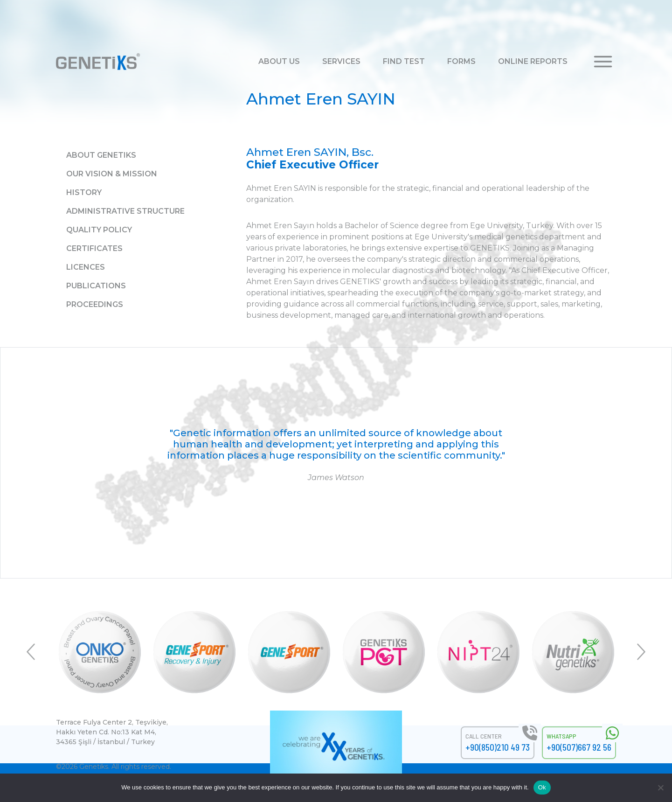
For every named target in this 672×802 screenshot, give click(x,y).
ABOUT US (279, 61)
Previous (32, 652)
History (84, 192)
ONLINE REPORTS (533, 61)
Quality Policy (99, 230)
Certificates (94, 248)
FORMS (461, 61)
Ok (542, 787)
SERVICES (341, 61)
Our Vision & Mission (112, 174)
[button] (603, 61)
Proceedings (95, 304)
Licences (86, 267)
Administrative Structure (125, 211)
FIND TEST (404, 61)
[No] (660, 788)
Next (640, 652)
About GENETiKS (101, 155)
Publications (96, 286)
